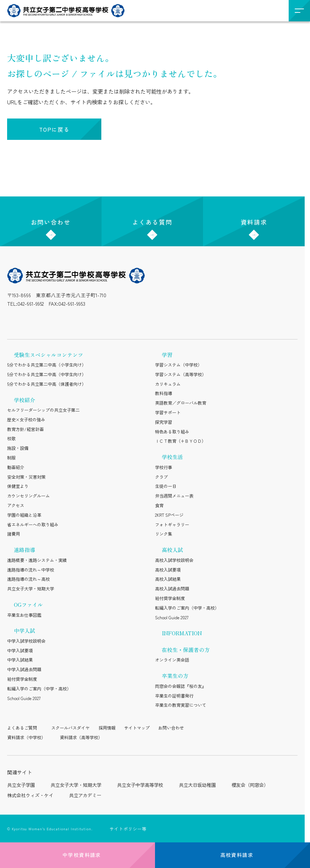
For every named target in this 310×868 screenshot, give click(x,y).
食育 (159, 505)
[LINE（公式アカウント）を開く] (30, 321)
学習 (167, 355)
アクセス (16, 505)
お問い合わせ (51, 216)
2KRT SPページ (169, 515)
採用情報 (107, 728)
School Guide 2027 (24, 698)
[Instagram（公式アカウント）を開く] (13, 321)
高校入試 (172, 550)
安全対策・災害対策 (26, 477)
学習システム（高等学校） (181, 374)
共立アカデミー (85, 795)
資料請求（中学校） (26, 737)
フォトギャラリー (172, 525)
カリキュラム (168, 384)
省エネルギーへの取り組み (33, 525)
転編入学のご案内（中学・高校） (39, 689)
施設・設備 (18, 448)
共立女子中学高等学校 (140, 785)
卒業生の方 (175, 676)
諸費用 (14, 534)
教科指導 (164, 393)
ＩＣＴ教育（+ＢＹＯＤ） (180, 441)
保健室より (18, 486)
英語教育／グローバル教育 (181, 403)
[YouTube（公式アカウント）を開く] (65, 321)
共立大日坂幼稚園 (197, 785)
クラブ (161, 477)
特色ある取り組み (172, 432)
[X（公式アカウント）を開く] (47, 321)
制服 (11, 458)
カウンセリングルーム (28, 496)
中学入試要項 (20, 651)
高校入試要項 (168, 570)
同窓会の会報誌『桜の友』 (181, 686)
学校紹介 (25, 400)
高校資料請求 (232, 855)
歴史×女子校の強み (26, 420)
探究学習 (164, 422)
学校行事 (164, 467)
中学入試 (25, 630)
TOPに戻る (54, 129)
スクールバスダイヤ (70, 728)
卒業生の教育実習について (181, 705)
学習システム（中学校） (178, 365)
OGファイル (28, 604)
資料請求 (254, 216)
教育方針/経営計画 (25, 429)
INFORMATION (182, 633)
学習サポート (168, 412)
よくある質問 (152, 216)
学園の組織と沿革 (24, 515)
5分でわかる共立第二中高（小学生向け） (47, 365)
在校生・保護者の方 (186, 650)
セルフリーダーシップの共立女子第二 (43, 410)
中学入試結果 (20, 660)
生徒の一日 (166, 486)
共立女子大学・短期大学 (31, 589)
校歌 (11, 438)
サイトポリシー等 (128, 829)
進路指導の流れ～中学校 (31, 570)
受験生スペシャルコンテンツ (49, 355)
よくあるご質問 (22, 728)
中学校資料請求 (77, 855)
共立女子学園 (21, 785)
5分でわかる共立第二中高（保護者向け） (47, 384)
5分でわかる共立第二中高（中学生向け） (47, 374)
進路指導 (25, 550)
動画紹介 (16, 467)
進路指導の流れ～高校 (28, 579)
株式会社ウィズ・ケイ (30, 795)
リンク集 (164, 534)
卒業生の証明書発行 (174, 696)
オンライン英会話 (172, 660)
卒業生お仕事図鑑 (24, 615)
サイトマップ (137, 728)
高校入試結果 (168, 579)
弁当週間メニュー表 (174, 496)
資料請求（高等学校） (81, 737)
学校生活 (172, 457)
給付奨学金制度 (22, 679)
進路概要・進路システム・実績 (37, 560)
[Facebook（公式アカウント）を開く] (82, 321)
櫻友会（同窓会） (250, 785)
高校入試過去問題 (172, 589)
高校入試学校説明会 (174, 560)
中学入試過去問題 (24, 669)
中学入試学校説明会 (26, 641)
